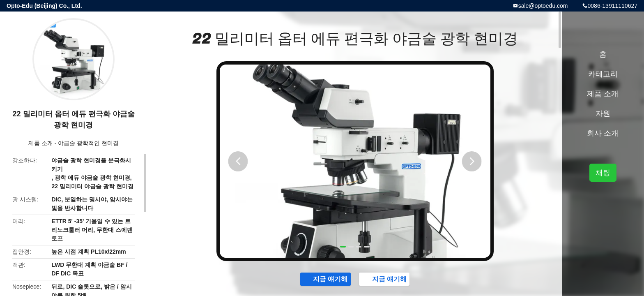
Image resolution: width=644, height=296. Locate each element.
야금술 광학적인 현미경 (88, 143)
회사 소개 (603, 133)
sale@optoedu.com (543, 6)
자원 (603, 113)
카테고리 (603, 74)
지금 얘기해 (310, 282)
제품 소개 (41, 143)
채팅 (603, 173)
